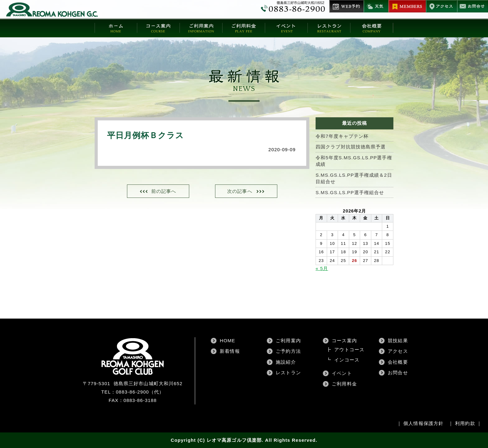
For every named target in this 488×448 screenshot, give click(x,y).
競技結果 (398, 341)
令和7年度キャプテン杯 (342, 136)
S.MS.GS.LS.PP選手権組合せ (350, 192)
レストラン (288, 373)
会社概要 (398, 362)
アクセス (398, 351)
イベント (342, 373)
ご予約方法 (288, 351)
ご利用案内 (288, 341)
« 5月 (322, 268)
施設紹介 (286, 362)
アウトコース (349, 350)
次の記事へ (240, 191)
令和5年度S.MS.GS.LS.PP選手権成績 (354, 161)
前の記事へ (164, 191)
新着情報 (230, 351)
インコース (347, 360)
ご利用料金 (344, 384)
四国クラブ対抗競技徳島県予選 (351, 147)
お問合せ (398, 373)
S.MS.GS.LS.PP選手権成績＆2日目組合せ (354, 178)
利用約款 (465, 423)
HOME (227, 341)
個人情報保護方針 (423, 423)
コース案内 (344, 341)
